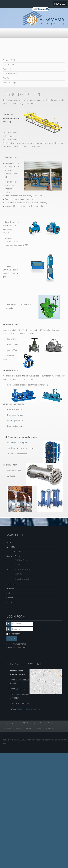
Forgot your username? (17, 644)
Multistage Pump (15, 421)
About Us (11, 547)
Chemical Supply (10, 74)
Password (10, 628)
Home (9, 543)
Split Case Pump (15, 415)
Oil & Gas (6, 78)
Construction (8, 65)
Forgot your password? (16, 647)
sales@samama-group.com (28, 709)
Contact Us (43, 9)
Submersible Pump (16, 426)
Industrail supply (10, 83)
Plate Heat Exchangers (17, 443)
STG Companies (13, 552)
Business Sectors (10, 60)
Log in (12, 638)
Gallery (10, 598)
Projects (10, 593)
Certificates (11, 584)
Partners (10, 589)
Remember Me (15, 634)
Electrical (7, 69)
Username (10, 623)
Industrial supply (23, 579)
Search (8, 7)
